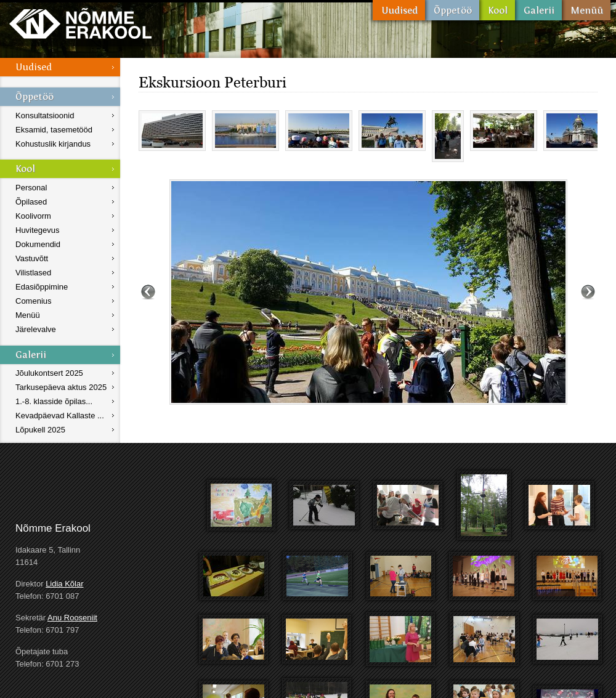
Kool (497, 10)
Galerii (538, 10)
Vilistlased (33, 273)
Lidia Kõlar (64, 584)
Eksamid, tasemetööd (54, 130)
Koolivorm (33, 216)
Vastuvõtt (32, 258)
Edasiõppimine (42, 287)
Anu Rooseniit (72, 618)
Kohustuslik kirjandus (53, 144)
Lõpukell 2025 (40, 430)
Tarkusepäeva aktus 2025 (61, 387)
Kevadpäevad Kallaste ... (60, 416)
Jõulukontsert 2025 (49, 373)
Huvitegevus (38, 230)
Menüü (586, 10)
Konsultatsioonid (45, 116)
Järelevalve (36, 329)
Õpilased (31, 202)
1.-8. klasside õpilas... (54, 401)
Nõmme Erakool (80, 23)
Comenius (34, 301)
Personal (31, 188)
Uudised (399, 10)
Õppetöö (452, 10)
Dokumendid (38, 244)
